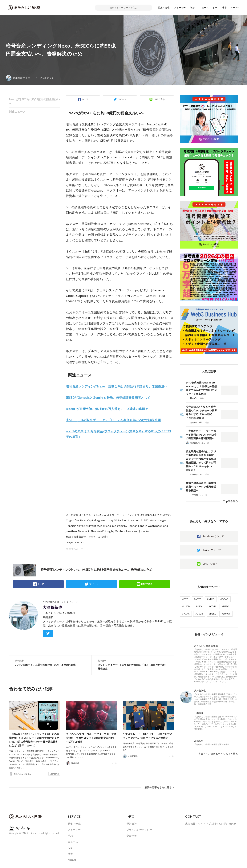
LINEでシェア (210, 564)
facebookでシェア (213, 536)
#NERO (211, 599)
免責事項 (132, 836)
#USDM (186, 606)
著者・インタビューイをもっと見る (218, 754)
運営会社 (132, 824)
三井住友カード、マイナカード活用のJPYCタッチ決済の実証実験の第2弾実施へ (201, 435)
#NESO (225, 606)
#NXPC (186, 614)
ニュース (204, 8)
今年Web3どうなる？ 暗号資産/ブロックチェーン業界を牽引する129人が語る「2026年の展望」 (201, 412)
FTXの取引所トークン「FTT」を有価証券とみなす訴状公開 (113, 420)
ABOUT (235, 8)
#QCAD (224, 599)
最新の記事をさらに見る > (159, 787)
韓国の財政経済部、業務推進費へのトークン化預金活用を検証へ (201, 487)
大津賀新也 (52, 607)
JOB (215, 8)
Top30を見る (231, 501)
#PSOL (199, 606)
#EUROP (226, 614)
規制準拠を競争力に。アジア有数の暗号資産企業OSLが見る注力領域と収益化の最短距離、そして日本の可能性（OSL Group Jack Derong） (201, 461)
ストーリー (180, 8)
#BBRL (212, 614)
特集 (202, 398)
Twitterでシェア (212, 550)
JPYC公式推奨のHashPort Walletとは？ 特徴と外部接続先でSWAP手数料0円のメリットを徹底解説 (201, 388)
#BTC (185, 599)
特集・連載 (164, 8)
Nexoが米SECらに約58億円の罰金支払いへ (34, 101)
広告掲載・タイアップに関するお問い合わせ (211, 824)
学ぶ (192, 8)
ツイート (122, 99)
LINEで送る (159, 99)
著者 (224, 8)
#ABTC (198, 599)
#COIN (212, 606)
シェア (85, 99)
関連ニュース (17, 112)
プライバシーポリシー (139, 830)
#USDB (199, 614)
